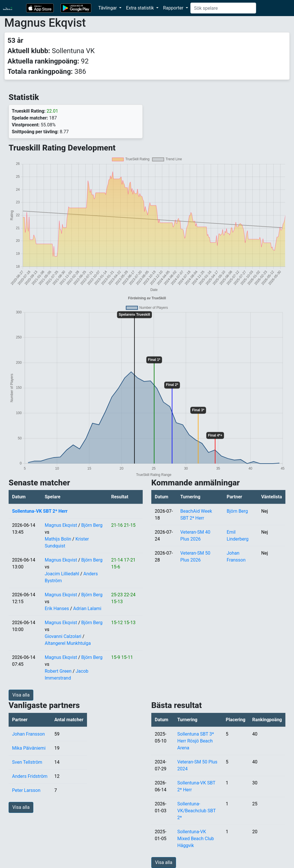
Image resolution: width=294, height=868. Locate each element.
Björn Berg (92, 525)
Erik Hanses (57, 608)
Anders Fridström (30, 776)
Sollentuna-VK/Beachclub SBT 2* (197, 811)
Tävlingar (108, 8)
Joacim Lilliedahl (62, 574)
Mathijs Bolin (58, 539)
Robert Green (58, 671)
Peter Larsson (26, 790)
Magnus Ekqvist (61, 525)
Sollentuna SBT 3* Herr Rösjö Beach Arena (196, 741)
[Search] (223, 8)
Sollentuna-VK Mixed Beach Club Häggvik (196, 839)
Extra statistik (141, 8)
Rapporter (174, 8)
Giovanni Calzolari (63, 636)
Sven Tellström (27, 762)
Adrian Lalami (87, 608)
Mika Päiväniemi (29, 748)
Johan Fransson (28, 734)
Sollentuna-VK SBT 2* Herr (40, 511)
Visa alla (21, 695)
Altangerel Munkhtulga (68, 643)
